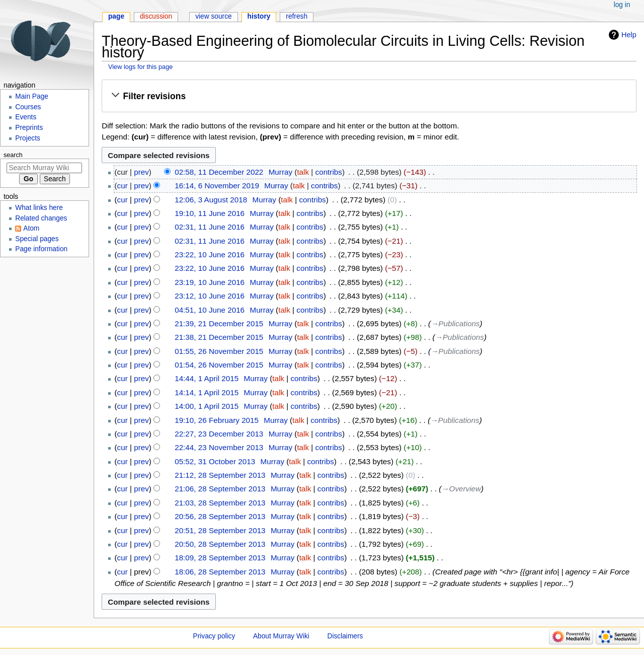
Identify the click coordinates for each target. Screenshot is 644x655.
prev (141, 172)
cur (123, 186)
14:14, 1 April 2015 (207, 392)
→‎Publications (455, 323)
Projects (28, 138)
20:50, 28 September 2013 (220, 544)
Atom (31, 228)
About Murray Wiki (281, 636)
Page (116, 16)
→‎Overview (461, 489)
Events (26, 117)
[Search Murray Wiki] (44, 168)
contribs (329, 172)
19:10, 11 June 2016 (210, 213)
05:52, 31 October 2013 (215, 461)
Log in (622, 5)
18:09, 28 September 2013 (220, 558)
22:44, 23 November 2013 (219, 447)
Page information (41, 249)
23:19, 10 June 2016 (210, 282)
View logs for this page (141, 67)
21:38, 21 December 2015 (219, 337)
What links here (39, 208)
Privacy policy (214, 636)
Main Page (32, 96)
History (259, 16)
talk (303, 172)
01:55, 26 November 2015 (219, 351)
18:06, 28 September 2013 (220, 572)
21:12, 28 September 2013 (220, 475)
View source (214, 16)
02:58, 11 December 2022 (219, 172)
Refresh (297, 16)
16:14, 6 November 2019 (217, 186)
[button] (369, 96)
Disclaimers (345, 636)
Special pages (37, 239)
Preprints (29, 128)
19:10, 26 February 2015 (217, 420)
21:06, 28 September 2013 (220, 489)
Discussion (156, 16)
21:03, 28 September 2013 (220, 503)
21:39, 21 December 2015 (219, 323)
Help (629, 35)
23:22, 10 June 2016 (210, 254)
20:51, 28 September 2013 (220, 530)
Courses (28, 107)
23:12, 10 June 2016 (210, 296)
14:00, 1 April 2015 (207, 406)
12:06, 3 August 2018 (211, 200)
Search (13, 155)
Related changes (41, 218)
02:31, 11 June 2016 (210, 227)
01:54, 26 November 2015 (219, 365)
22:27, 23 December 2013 (219, 434)
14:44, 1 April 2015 (207, 378)
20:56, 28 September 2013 (220, 516)
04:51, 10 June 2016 (210, 310)
